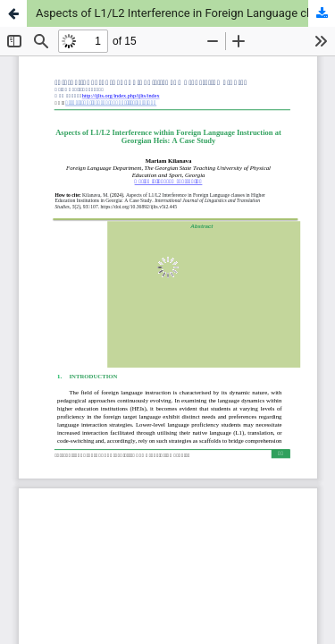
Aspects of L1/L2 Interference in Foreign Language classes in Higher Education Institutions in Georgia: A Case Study (185, 13)
